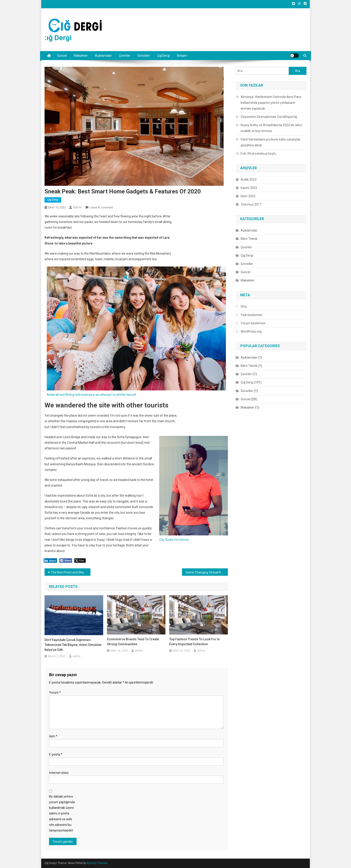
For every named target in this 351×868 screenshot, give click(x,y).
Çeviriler (125, 56)
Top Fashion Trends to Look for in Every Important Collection (194, 642)
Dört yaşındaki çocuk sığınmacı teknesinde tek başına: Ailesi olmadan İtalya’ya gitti (73, 645)
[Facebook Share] (66, 561)
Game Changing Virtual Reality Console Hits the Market (207, 572)
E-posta (56, 754)
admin (78, 207)
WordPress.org (251, 331)
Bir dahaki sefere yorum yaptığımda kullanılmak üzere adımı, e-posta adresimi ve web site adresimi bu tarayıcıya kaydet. (62, 813)
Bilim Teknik (249, 239)
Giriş (244, 306)
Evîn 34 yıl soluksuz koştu (258, 154)
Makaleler (81, 56)
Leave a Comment (101, 207)
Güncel (62, 56)
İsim (53, 736)
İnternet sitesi (59, 773)
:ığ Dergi (58, 38)
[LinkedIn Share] (50, 561)
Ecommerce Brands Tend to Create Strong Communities (133, 642)
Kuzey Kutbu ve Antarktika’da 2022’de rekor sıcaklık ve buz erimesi (271, 128)
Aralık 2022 (249, 180)
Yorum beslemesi (253, 323)
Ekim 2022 (248, 196)
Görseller (144, 56)
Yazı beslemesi (251, 315)
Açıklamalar (103, 56)
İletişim (182, 56)
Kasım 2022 (249, 188)
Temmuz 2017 (251, 204)
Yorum (55, 693)
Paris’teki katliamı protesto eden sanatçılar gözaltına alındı (271, 142)
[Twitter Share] (80, 561)
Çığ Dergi (163, 56)
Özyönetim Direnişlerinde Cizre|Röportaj (269, 117)
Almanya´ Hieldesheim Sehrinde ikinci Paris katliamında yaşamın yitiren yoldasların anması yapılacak (271, 103)
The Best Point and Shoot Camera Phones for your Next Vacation (71, 572)
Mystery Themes (97, 863)
